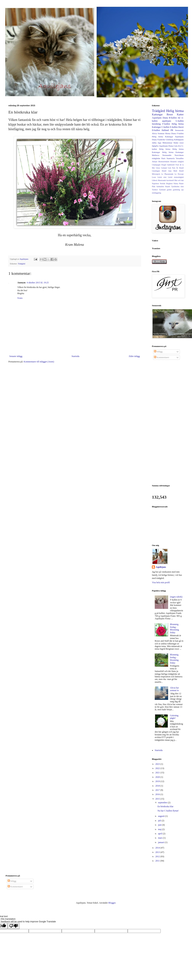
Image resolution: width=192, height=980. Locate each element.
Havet (181, 127)
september (163, 803)
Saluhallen (160, 186)
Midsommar (167, 143)
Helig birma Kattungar (173, 152)
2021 (158, 773)
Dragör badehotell (168, 165)
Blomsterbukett (164, 162)
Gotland (164, 168)
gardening (176, 190)
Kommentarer (162, 357)
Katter (180, 114)
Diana (174, 133)
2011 (158, 861)
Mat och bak (179, 180)
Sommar (161, 133)
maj (160, 829)
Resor (170, 114)
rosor (182, 143)
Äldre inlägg (134, 356)
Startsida (75, 356)
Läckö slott (162, 177)
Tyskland (162, 190)
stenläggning (156, 193)
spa (182, 190)
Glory (158, 168)
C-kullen (165, 127)
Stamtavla (171, 158)
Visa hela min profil (161, 582)
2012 (158, 856)
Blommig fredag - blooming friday (174, 659)
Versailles (180, 158)
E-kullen (174, 127)
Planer (181, 184)
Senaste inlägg (16, 356)
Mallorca (156, 155)
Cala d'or (177, 146)
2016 (158, 794)
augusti (162, 816)
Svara (20, 298)
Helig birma (175, 111)
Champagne (156, 165)
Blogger (112, 903)
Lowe (154, 177)
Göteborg (170, 140)
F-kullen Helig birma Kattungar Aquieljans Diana (168, 137)
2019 (158, 781)
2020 (158, 777)
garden (169, 190)
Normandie (167, 155)
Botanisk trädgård (177, 162)
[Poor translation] (14, 926)
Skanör (167, 186)
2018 (158, 786)
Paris (163, 158)
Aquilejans (161, 567)
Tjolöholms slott (177, 186)
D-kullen (156, 130)
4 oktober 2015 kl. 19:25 (38, 283)
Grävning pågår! (174, 717)
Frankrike (161, 140)
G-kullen (180, 121)
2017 (158, 790)
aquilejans (167, 121)
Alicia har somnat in (174, 689)
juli (160, 821)
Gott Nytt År (173, 168)
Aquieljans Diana (160, 118)
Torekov (155, 190)
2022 (158, 768)
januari (161, 842)
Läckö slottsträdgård (176, 177)
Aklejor (155, 162)
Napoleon (155, 184)
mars (160, 838)
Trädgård (22, 264)
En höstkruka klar (165, 806)
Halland (165, 130)
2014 (158, 848)
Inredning (156, 124)
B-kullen (173, 118)
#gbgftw (155, 146)
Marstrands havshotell (166, 180)
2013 (158, 852)
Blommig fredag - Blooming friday (174, 628)
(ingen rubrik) (176, 597)
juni (160, 825)
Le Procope (179, 174)
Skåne (176, 143)
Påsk (154, 186)
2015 (158, 799)
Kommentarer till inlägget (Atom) (39, 362)
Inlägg (158, 352)
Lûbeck (155, 180)
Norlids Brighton (166, 184)
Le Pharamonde (167, 174)
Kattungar (157, 114)
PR (172, 130)
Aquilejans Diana (166, 146)
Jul (179, 118)
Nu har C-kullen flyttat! (168, 811)
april (160, 834)
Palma (176, 184)
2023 (158, 764)
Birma (168, 133)
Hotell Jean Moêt (169, 171)
